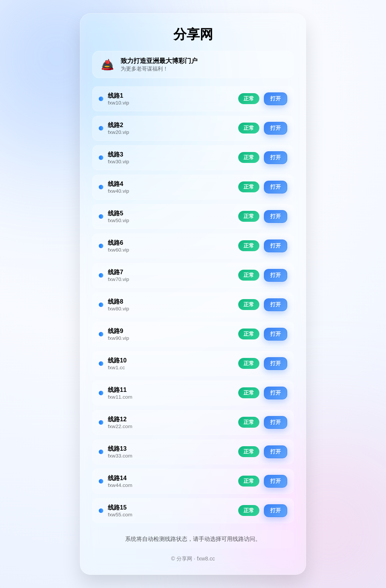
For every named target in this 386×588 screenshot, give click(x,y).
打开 (276, 99)
